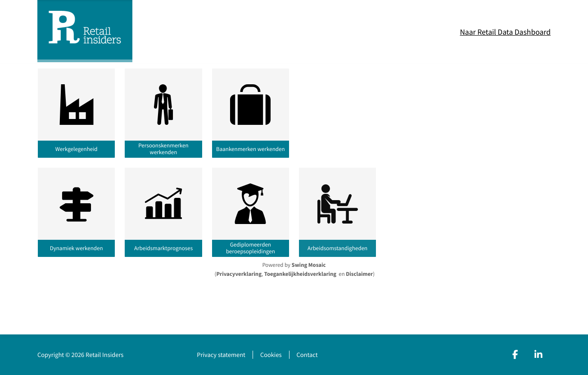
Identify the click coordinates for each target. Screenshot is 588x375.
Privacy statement (221, 355)
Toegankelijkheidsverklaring (300, 274)
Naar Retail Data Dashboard (505, 32)
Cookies (271, 355)
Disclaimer (359, 274)
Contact (307, 355)
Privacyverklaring (239, 274)
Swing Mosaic (309, 265)
